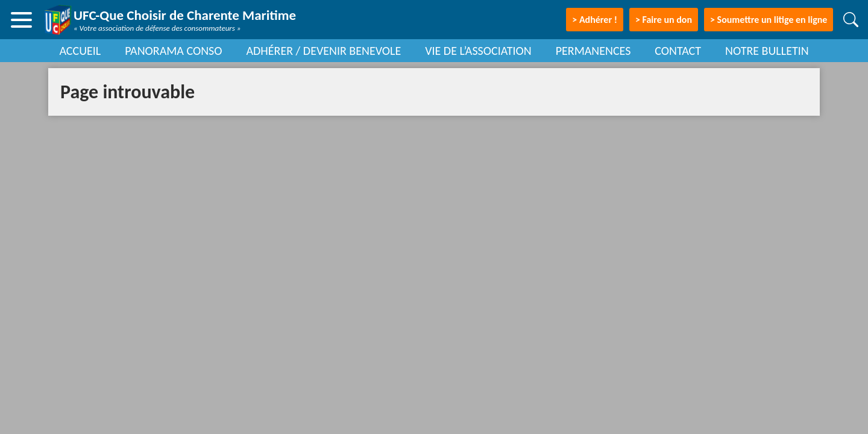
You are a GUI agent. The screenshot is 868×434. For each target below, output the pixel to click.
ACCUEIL (80, 51)
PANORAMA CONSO (173, 51)
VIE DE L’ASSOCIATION (478, 51)
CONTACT (678, 51)
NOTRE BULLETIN (767, 51)
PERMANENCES (593, 51)
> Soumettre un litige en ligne (769, 20)
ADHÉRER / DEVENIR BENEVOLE (323, 51)
